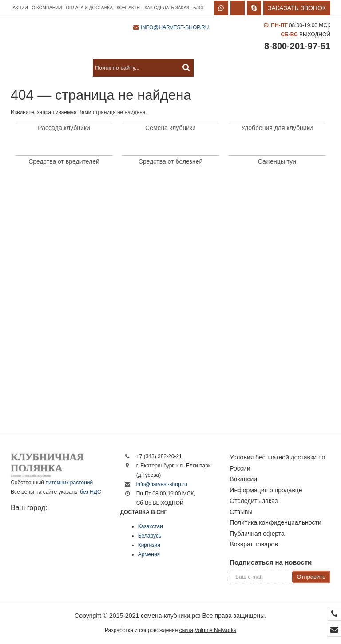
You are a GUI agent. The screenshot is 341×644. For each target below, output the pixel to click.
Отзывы (241, 512)
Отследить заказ (254, 501)
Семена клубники (170, 128)
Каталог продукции (49, 68)
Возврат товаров (254, 544)
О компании (47, 8)
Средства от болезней (171, 161)
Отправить (311, 577)
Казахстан (151, 526)
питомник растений (69, 483)
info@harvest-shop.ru (175, 27)
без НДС (90, 492)
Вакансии (243, 479)
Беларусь (150, 536)
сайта (186, 630)
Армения (149, 554)
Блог (199, 8)
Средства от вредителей (64, 161)
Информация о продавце (266, 490)
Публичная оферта (257, 534)
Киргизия (149, 545)
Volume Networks (216, 630)
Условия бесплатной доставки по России (277, 463)
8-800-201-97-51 (297, 46)
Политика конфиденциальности (276, 522)
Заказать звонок (297, 8)
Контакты (129, 8)
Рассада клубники (64, 128)
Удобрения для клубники (277, 128)
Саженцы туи (277, 161)
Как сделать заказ (167, 8)
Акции (20, 8)
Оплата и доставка (89, 8)
